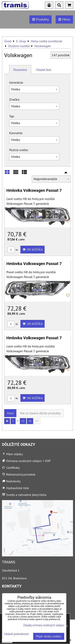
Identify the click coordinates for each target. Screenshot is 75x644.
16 (30, 421)
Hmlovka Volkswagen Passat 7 (34, 190)
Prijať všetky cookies (49, 636)
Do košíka (32, 249)
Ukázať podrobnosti (16, 634)
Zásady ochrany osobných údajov (44, 625)
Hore (10, 413)
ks (13, 250)
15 (23, 421)
